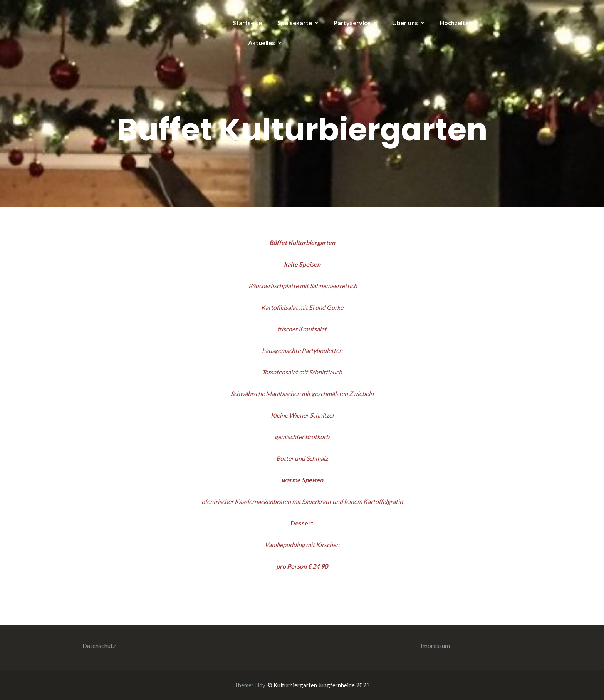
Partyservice (352, 23)
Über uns (405, 23)
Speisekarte (295, 23)
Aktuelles (262, 43)
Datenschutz (99, 645)
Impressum (435, 645)
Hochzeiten (456, 23)
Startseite (247, 23)
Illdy (260, 685)
